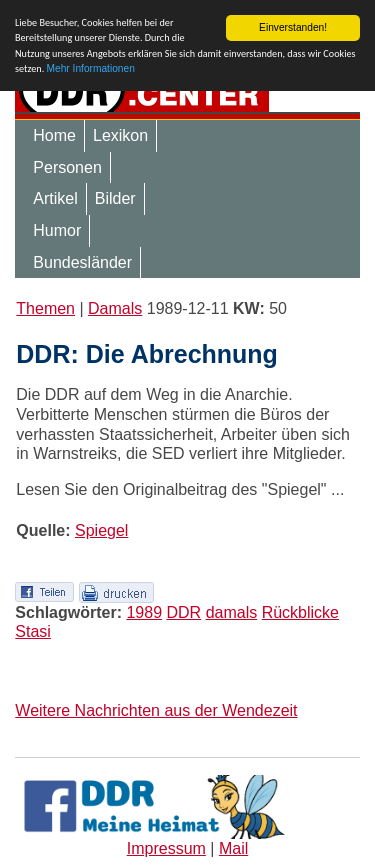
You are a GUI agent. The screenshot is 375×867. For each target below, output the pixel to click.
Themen (45, 308)
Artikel (55, 198)
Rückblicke (300, 612)
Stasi (33, 631)
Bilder (115, 198)
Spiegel (101, 530)
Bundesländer (82, 262)
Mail (233, 848)
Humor (57, 230)
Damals (115, 308)
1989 (144, 612)
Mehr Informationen (91, 68)
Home (54, 135)
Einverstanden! (293, 27)
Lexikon (120, 135)
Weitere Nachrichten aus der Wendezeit (156, 710)
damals (232, 612)
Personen (67, 167)
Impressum (166, 848)
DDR (184, 612)
